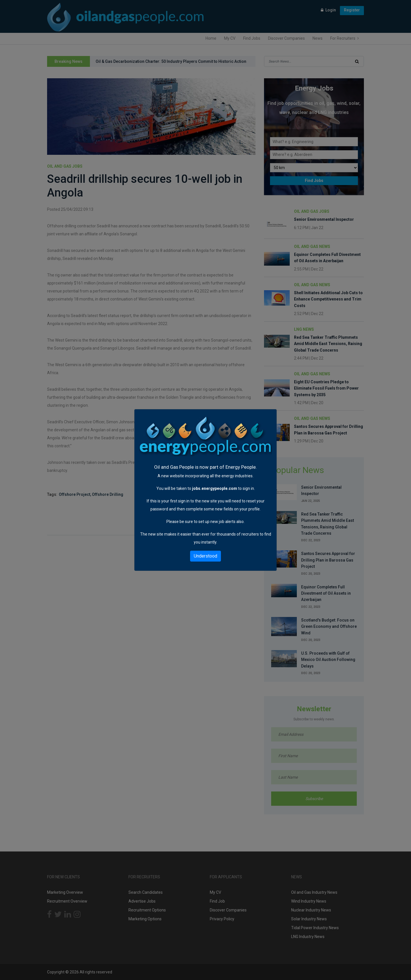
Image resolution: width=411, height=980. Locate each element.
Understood (205, 556)
